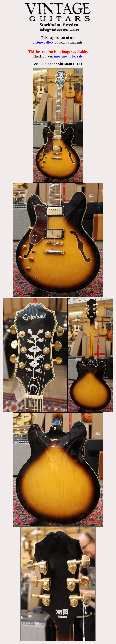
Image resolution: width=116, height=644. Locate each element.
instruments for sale (68, 56)
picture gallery (43, 42)
